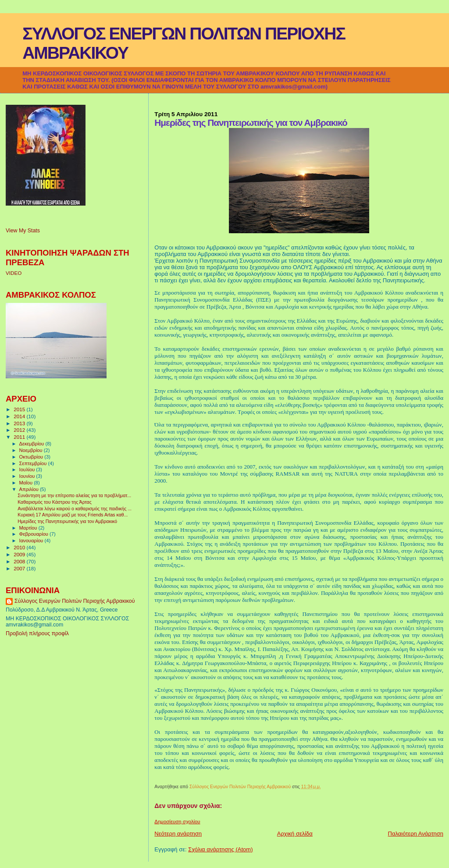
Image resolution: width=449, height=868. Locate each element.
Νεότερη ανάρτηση (178, 834)
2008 (20, 561)
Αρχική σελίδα (295, 834)
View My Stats (23, 231)
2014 (20, 416)
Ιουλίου (28, 470)
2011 (20, 437)
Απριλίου (30, 489)
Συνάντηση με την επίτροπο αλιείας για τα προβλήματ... (74, 495)
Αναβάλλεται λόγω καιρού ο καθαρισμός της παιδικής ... (75, 509)
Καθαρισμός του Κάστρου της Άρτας (55, 502)
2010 (20, 547)
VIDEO (14, 273)
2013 (20, 423)
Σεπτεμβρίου (34, 463)
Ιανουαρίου (32, 541)
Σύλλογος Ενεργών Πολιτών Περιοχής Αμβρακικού (75, 601)
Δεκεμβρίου (32, 444)
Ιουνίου (28, 476)
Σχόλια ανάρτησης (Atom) (220, 849)
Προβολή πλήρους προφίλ (37, 633)
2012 (20, 430)
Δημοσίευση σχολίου (177, 822)
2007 (20, 568)
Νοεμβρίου (32, 450)
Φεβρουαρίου (34, 534)
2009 (20, 554)
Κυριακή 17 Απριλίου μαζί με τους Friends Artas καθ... (73, 515)
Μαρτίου (29, 528)
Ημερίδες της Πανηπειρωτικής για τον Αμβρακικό (67, 521)
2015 (20, 409)
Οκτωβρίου (32, 457)
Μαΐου (27, 483)
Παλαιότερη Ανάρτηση (416, 834)
